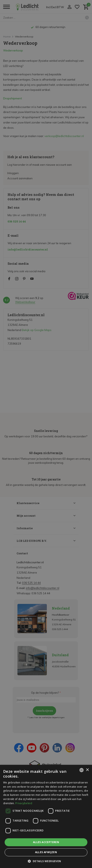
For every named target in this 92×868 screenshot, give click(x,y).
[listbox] (81, 770)
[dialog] (46, 816)
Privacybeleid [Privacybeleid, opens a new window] (24, 803)
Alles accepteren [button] (46, 842)
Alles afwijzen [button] (46, 852)
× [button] (87, 770)
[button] (46, 861)
